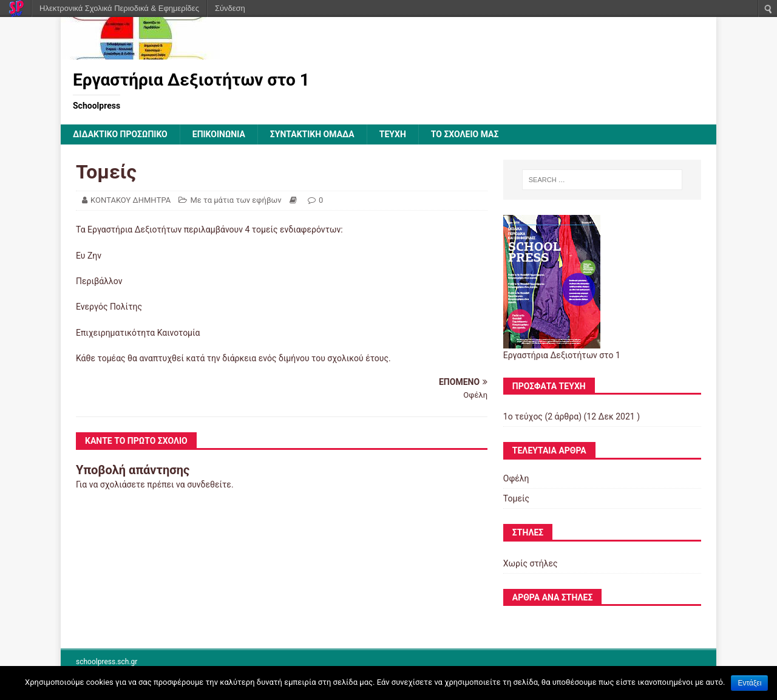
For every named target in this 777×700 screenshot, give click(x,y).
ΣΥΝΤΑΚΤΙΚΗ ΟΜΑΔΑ (312, 134)
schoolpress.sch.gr (107, 662)
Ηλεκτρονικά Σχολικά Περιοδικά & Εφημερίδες (119, 8)
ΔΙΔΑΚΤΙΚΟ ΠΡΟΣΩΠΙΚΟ (120, 134)
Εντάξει (749, 683)
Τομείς (516, 498)
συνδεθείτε (209, 484)
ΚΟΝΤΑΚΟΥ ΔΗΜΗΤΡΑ (131, 200)
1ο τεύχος (523, 416)
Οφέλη (516, 478)
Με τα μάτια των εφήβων (236, 200)
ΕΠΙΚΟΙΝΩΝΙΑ (219, 134)
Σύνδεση (230, 8)
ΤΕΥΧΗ (393, 134)
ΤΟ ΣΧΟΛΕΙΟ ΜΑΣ (465, 134)
